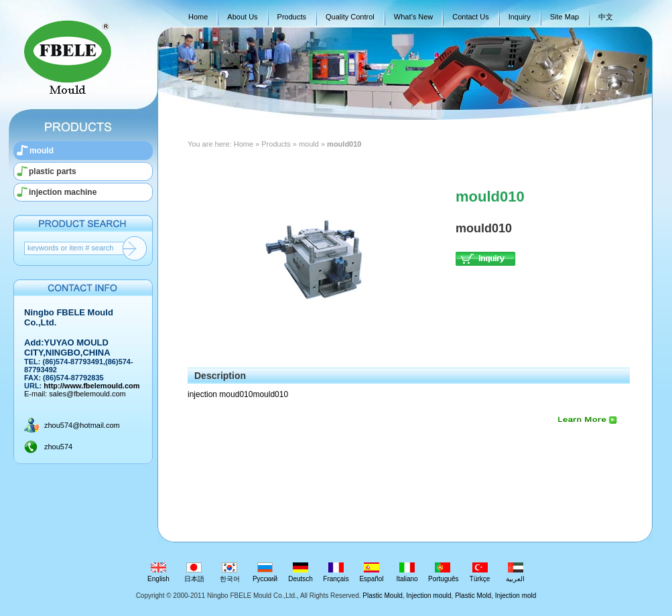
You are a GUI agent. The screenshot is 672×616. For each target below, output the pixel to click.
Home (198, 17)
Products (292, 17)
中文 (606, 17)
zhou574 (58, 447)
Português (444, 572)
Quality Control (350, 17)
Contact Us (470, 17)
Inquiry (520, 17)
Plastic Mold (473, 596)
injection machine (63, 192)
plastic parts (53, 171)
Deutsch (300, 572)
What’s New (413, 17)
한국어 (229, 572)
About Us (242, 17)
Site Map (564, 17)
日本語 (194, 572)
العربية (516, 572)
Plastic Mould (382, 596)
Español (372, 572)
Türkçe (480, 572)
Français (336, 572)
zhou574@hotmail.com (82, 425)
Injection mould (428, 596)
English (158, 572)
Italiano (407, 572)
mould (42, 151)
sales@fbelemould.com (87, 394)
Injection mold (516, 596)
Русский (265, 572)
